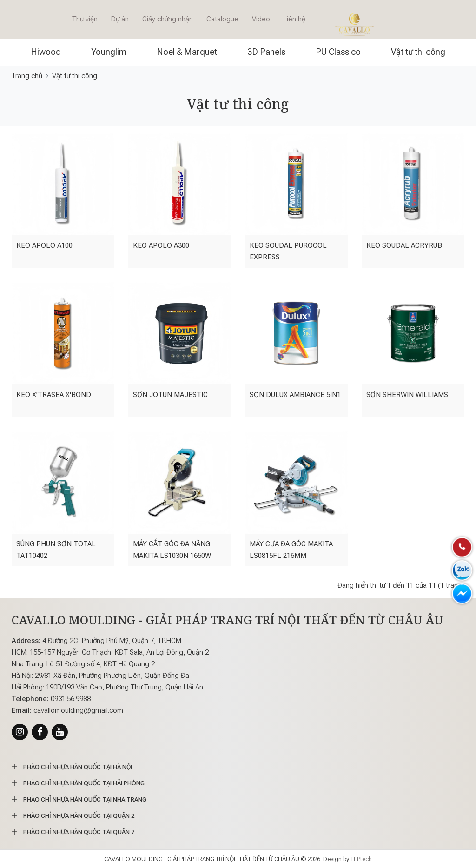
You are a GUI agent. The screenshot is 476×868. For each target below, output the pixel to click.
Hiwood (46, 52)
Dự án (120, 19)
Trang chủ (27, 76)
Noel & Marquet (187, 52)
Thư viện (85, 19)
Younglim (109, 52)
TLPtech (361, 859)
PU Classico (338, 52)
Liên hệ (294, 19)
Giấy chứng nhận (168, 19)
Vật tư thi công (418, 52)
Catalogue (222, 19)
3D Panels (266, 52)
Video (261, 19)
